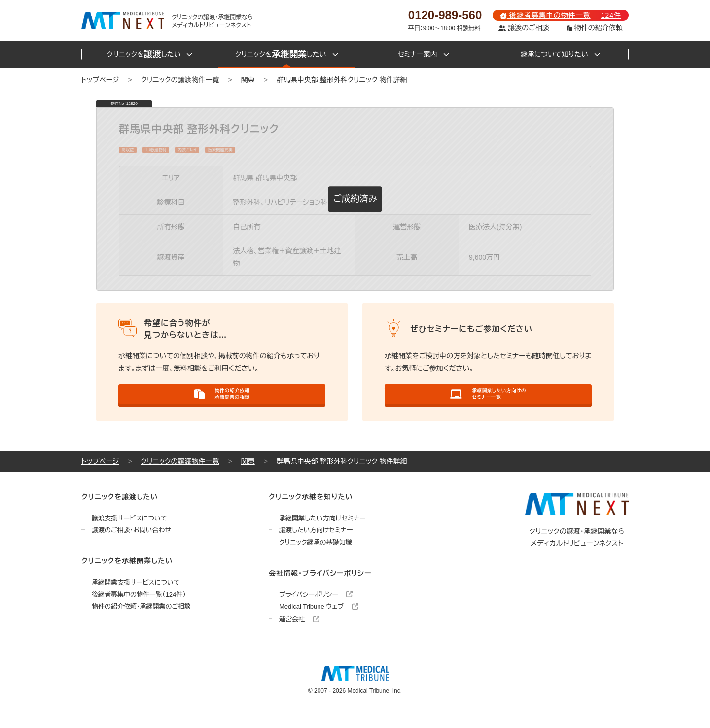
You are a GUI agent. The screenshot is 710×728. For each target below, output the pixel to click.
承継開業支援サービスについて (136, 600)
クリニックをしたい (150, 54)
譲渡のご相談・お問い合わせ (131, 547)
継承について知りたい (560, 54)
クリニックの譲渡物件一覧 (180, 80)
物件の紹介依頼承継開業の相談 (222, 405)
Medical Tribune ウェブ (319, 624)
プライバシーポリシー (316, 611)
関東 (248, 80)
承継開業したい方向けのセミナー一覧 (488, 405)
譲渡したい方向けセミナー (316, 547)
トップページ (100, 80)
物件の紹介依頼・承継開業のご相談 (141, 624)
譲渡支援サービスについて (129, 535)
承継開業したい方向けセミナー (322, 535)
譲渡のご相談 (524, 28)
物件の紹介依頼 (595, 28)
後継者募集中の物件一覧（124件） (139, 611)
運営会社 (299, 636)
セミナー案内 (424, 54)
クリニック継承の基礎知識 (316, 560)
